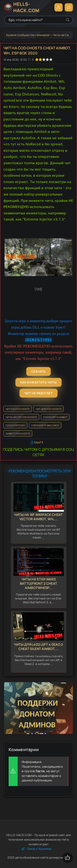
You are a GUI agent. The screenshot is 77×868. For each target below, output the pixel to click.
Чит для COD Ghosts (48, 409)
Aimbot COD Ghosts (18, 433)
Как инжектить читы (38, 382)
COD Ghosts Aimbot (55, 417)
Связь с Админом (36, 849)
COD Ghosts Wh (15, 425)
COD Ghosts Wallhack (45, 425)
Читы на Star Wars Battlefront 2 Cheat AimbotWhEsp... (39, 583)
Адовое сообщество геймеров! (28, 35)
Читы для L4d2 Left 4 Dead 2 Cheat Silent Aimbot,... (38, 647)
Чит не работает (38, 393)
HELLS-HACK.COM (26, 7)
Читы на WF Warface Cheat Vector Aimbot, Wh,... (38, 517)
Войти (59, 7)
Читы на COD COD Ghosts (21, 417)
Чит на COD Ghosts (18, 409)
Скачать (38, 371)
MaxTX (39, 442)
